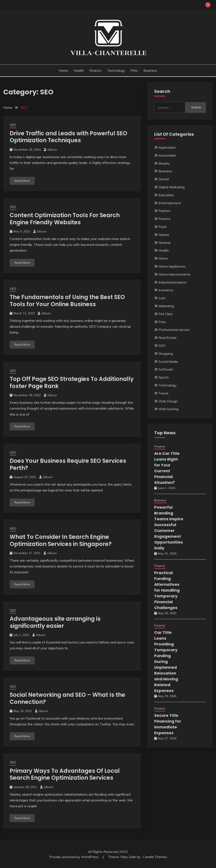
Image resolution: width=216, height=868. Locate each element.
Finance (95, 70)
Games (164, 235)
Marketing (166, 306)
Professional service (174, 330)
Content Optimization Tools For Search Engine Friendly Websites (65, 219)
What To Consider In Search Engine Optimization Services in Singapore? (61, 540)
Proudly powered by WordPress (74, 857)
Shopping (166, 354)
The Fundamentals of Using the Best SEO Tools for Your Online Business (67, 301)
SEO (13, 125)
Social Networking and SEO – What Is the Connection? (67, 698)
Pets (134, 70)
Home (63, 70)
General (164, 243)
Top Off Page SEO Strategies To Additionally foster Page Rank (72, 383)
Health (79, 70)
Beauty (164, 163)
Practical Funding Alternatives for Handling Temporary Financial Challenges (167, 590)
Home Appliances (172, 266)
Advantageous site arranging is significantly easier (55, 622)
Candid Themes (155, 857)
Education (166, 195)
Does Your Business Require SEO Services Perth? (68, 464)
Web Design (168, 401)
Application (167, 147)
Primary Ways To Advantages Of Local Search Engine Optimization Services (65, 774)
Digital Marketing (172, 187)
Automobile (167, 155)
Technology (116, 70)
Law (162, 298)
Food (162, 227)
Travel (163, 393)
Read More (22, 181)
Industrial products (172, 282)
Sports (164, 377)
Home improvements (175, 274)
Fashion (165, 211)
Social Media (168, 362)
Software (166, 369)
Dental (164, 179)
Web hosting (168, 409)
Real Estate (168, 338)
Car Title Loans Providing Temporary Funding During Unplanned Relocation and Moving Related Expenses (166, 662)
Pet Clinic (166, 314)
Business (150, 70)
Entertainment (170, 203)
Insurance (166, 290)
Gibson (52, 150)
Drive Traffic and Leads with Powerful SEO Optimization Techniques (68, 137)
